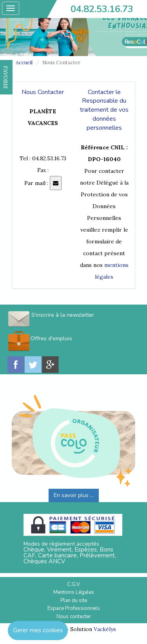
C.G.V (73, 584)
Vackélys (105, 629)
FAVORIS (5, 77)
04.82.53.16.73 (102, 9)
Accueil (24, 63)
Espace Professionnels (74, 608)
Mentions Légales (74, 592)
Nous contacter (74, 617)
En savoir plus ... (74, 495)
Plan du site (74, 600)
